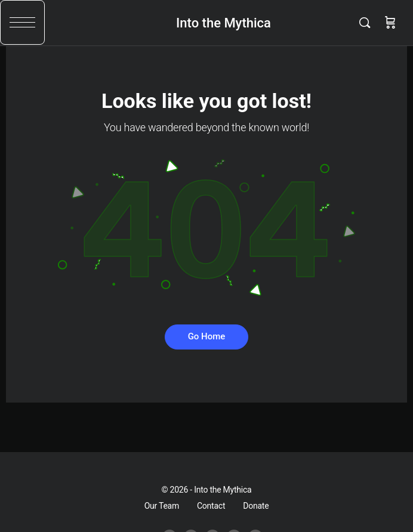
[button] (22, 22)
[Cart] (390, 23)
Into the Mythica (224, 23)
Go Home (207, 336)
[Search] (368, 23)
